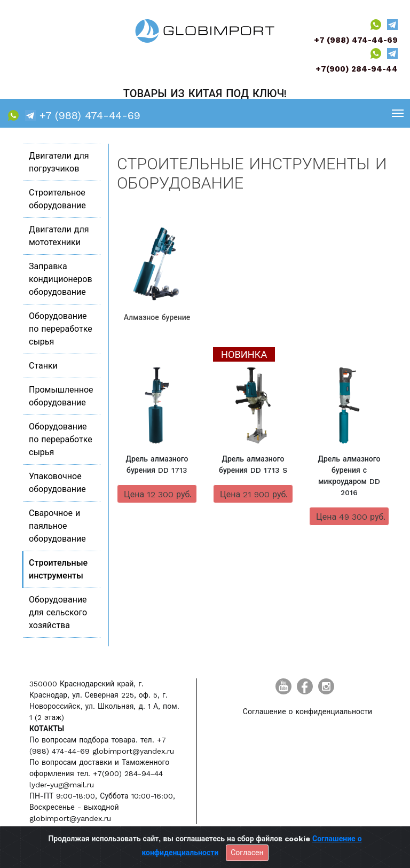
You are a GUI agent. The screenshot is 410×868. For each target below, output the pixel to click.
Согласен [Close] (247, 853)
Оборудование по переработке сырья (61, 329)
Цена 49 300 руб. (351, 517)
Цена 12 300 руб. (158, 494)
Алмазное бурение (157, 317)
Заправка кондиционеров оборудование (61, 279)
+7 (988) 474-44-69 (356, 40)
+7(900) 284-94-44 (357, 69)
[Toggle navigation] (398, 113)
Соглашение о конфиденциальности (307, 711)
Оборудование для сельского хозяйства (58, 612)
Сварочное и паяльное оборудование (57, 526)
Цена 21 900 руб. (254, 494)
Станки (43, 366)
